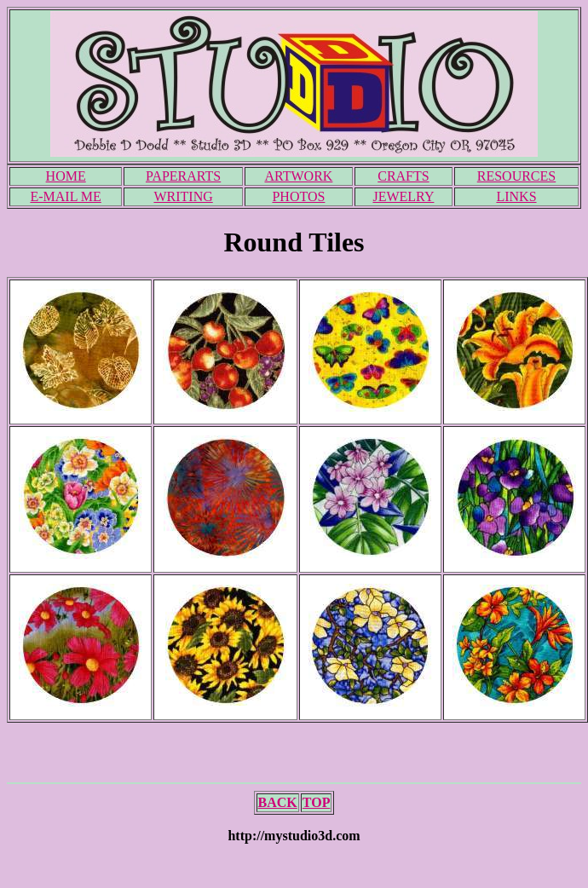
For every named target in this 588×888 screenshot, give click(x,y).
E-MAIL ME (65, 196)
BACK (278, 802)
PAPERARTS (183, 176)
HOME (66, 176)
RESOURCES (516, 176)
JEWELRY (403, 196)
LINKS (516, 196)
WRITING (183, 196)
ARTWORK (298, 176)
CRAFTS (403, 176)
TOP (317, 802)
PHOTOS (298, 196)
